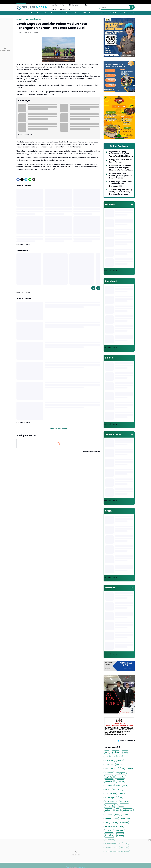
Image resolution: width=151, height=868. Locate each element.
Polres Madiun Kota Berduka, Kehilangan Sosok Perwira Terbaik (121, 176)
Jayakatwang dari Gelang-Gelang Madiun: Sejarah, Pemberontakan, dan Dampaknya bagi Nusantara (121, 192)
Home (20, 13)
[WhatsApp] (30, 179)
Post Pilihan (65, 10)
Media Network (76, 5)
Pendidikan (30, 13)
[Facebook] (18, 179)
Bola (88, 5)
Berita (63, 5)
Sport (54, 10)
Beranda (54, 5)
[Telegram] (26, 179)
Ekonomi (127, 13)
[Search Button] (132, 7)
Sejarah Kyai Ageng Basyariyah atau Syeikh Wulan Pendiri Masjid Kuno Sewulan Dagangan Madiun (121, 154)
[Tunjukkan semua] (132, 205)
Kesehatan (93, 13)
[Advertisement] (76, 853)
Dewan (54, 13)
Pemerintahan (43, 13)
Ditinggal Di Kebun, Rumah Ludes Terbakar (120, 161)
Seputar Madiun (66, 13)
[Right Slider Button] (133, 13)
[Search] (115, 7)
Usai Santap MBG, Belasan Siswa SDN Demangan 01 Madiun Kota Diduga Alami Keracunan (121, 168)
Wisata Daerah (115, 13)
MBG (84, 13)
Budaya (104, 13)
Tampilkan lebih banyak (58, 429)
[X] (22, 179)
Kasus (77, 13)
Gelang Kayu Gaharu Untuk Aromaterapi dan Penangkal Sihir (121, 184)
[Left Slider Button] (93, 288)
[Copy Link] (34, 179)
